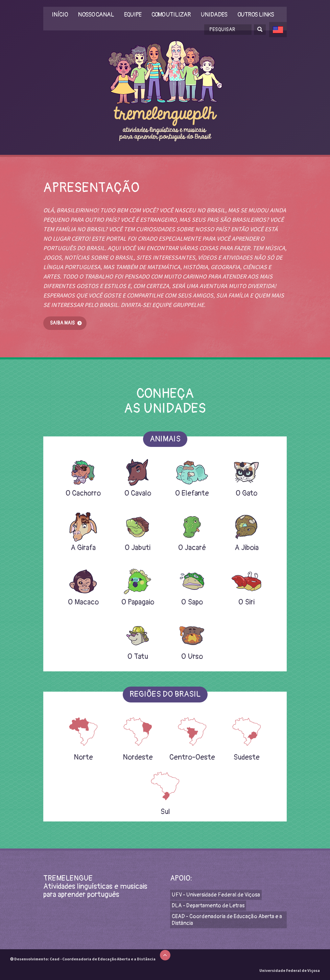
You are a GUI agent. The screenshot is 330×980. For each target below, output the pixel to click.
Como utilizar (171, 15)
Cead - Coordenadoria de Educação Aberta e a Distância (103, 959)
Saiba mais (62, 323)
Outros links (256, 15)
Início (60, 15)
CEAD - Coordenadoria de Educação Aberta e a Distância (227, 920)
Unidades (214, 15)
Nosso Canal (96, 15)
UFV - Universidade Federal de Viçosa (216, 895)
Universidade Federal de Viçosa (290, 970)
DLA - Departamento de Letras (208, 906)
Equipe (133, 15)
